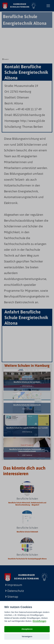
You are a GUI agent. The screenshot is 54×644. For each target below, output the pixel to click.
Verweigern (27, 636)
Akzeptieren (27, 629)
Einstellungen (39, 621)
